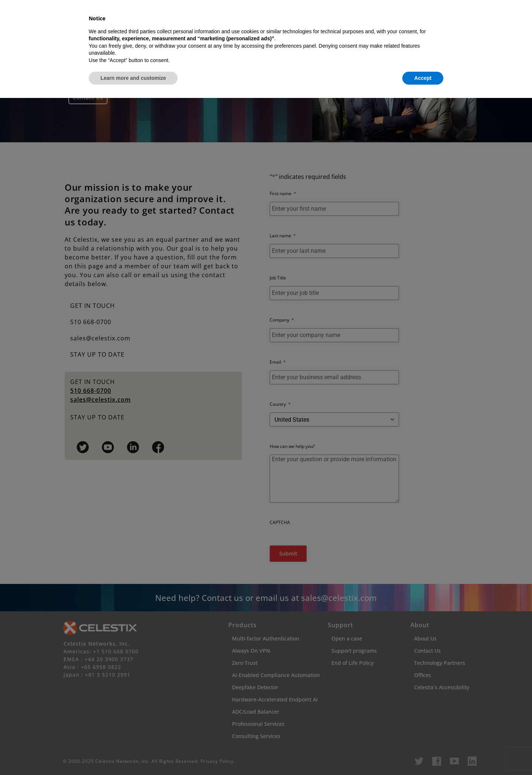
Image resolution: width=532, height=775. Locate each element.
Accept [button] (423, 755)
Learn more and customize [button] (133, 755)
